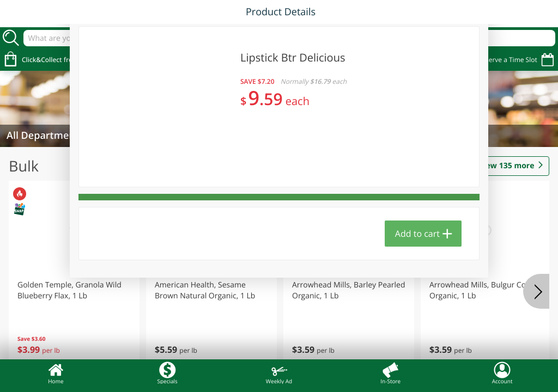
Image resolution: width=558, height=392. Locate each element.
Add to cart (417, 234)
